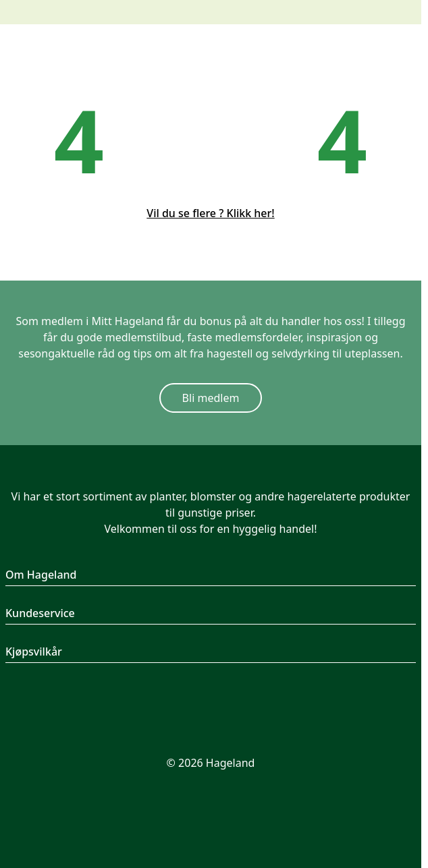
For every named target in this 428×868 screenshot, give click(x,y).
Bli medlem (211, 398)
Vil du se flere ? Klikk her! (210, 213)
